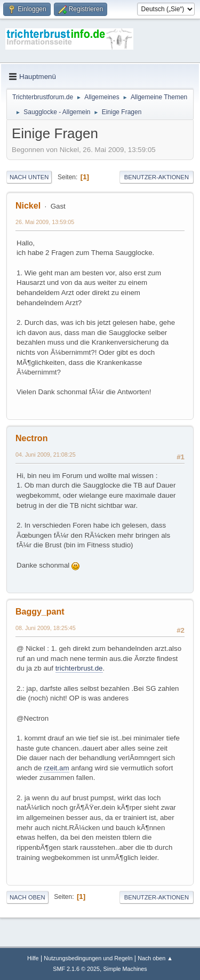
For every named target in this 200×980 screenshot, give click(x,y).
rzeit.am (56, 768)
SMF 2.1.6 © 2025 (76, 969)
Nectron (31, 438)
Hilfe (33, 958)
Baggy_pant (40, 612)
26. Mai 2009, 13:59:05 (45, 222)
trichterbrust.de (79, 668)
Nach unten (29, 177)
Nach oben (27, 897)
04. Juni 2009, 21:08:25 (46, 455)
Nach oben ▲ (155, 958)
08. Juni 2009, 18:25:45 (46, 628)
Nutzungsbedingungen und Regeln (88, 958)
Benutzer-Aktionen (157, 177)
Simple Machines (125, 969)
